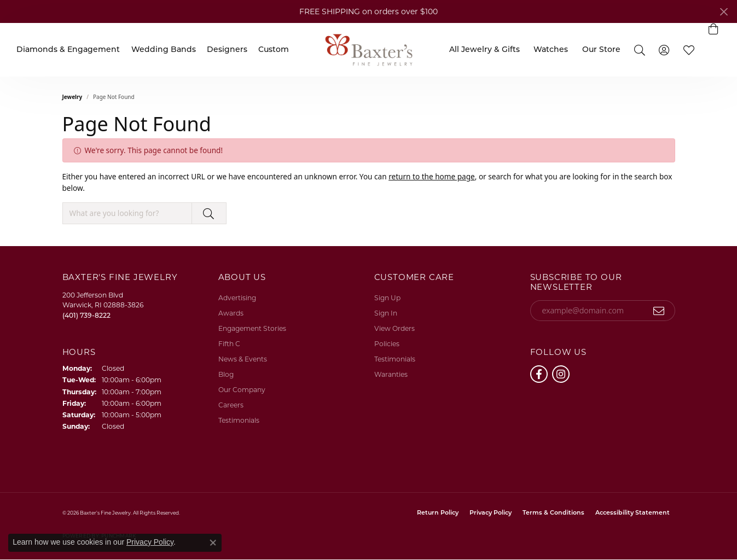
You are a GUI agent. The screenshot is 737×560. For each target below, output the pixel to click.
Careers (231, 405)
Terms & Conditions (553, 513)
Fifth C (229, 344)
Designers (227, 50)
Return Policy (438, 513)
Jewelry (72, 97)
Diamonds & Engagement (68, 50)
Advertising (237, 298)
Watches (551, 50)
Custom (274, 50)
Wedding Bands (164, 50)
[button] (639, 49)
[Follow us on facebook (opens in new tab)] (539, 374)
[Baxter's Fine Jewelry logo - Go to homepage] (369, 49)
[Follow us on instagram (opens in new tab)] (561, 374)
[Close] (724, 12)
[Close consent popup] (213, 542)
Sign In (386, 313)
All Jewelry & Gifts (484, 50)
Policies (387, 344)
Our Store (601, 50)
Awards (231, 313)
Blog (226, 374)
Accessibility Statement (632, 513)
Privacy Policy (491, 513)
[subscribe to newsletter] (659, 311)
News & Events (243, 359)
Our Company (242, 390)
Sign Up (387, 298)
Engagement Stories (252, 328)
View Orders (394, 328)
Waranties (391, 374)
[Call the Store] (86, 315)
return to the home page (432, 176)
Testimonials (239, 420)
